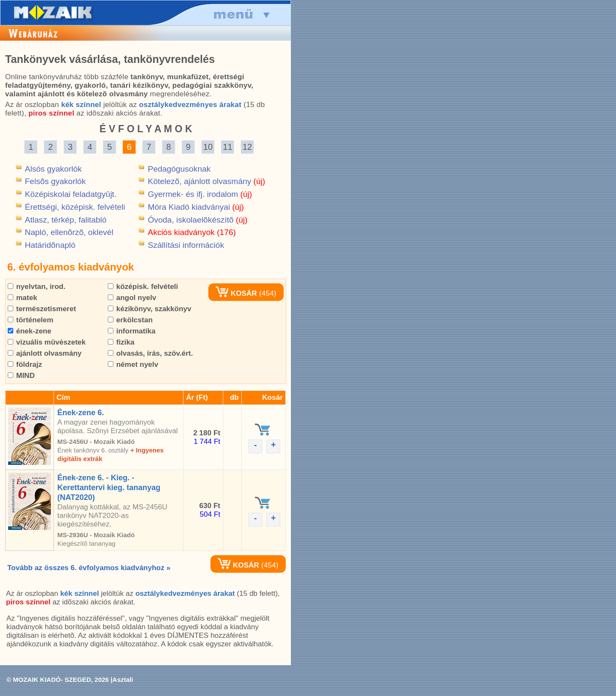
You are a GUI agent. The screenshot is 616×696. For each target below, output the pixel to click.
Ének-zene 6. (81, 413)
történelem (31, 320)
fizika (121, 342)
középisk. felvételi (143, 287)
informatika (132, 331)
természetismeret (42, 309)
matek (22, 298)
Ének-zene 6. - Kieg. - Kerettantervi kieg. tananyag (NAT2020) (109, 488)
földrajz (25, 364)
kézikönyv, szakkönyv (150, 309)
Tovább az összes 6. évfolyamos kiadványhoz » (89, 568)
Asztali (123, 680)
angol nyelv (132, 298)
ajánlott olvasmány (45, 353)
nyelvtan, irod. (37, 287)
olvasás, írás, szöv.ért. (150, 353)
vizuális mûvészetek (47, 342)
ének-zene (30, 331)
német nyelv (133, 364)
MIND (21, 376)
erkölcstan (130, 320)
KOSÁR (236, 293)
